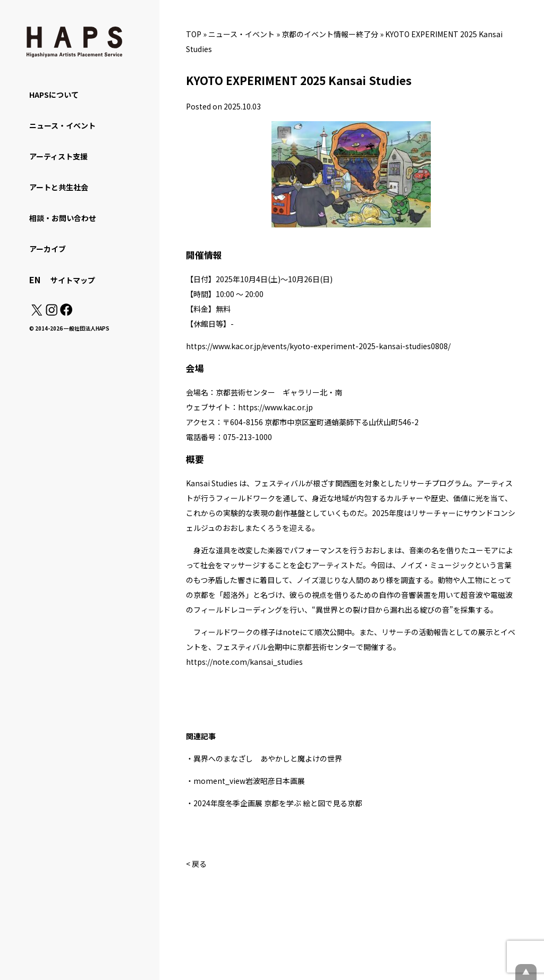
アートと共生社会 (59, 187)
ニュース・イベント (241, 34)
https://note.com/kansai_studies (244, 662)
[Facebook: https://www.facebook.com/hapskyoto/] (66, 312)
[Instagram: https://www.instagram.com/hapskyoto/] (52, 312)
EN (35, 280)
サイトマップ (73, 280)
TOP (194, 34)
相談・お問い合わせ (63, 218)
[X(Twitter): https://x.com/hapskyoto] (37, 312)
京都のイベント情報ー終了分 (330, 34)
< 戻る (196, 864)
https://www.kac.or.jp (275, 407)
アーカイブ (48, 249)
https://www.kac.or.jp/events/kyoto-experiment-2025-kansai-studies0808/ (318, 346)
